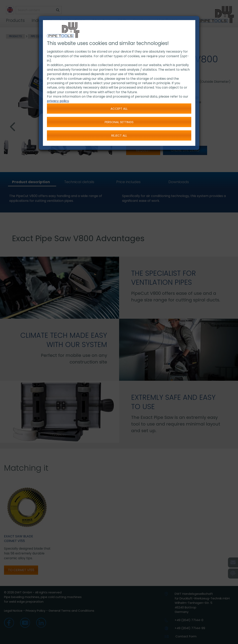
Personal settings (119, 122)
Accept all (119, 109)
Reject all (119, 135)
